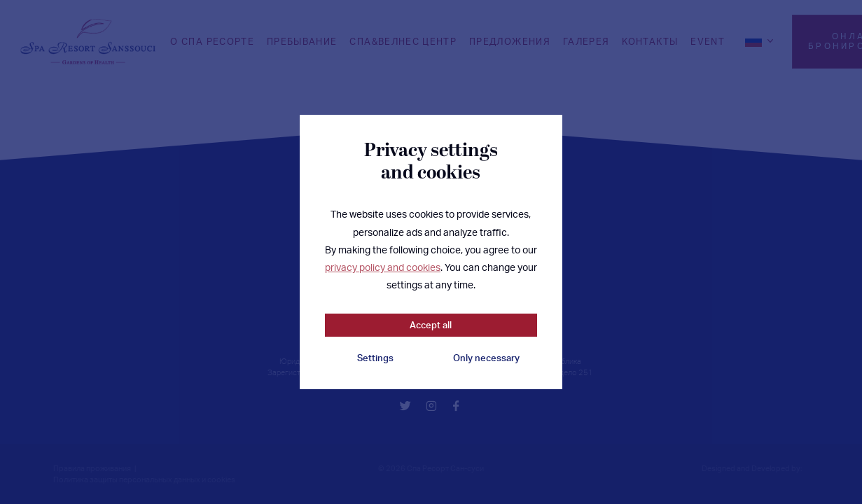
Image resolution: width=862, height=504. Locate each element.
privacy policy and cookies (383, 267)
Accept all (431, 325)
